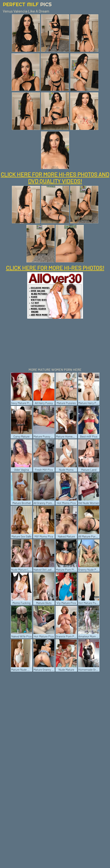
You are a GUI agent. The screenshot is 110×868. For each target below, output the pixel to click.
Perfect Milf (27, 4)
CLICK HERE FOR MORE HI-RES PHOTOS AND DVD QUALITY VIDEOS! (55, 178)
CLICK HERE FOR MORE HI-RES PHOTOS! (55, 268)
